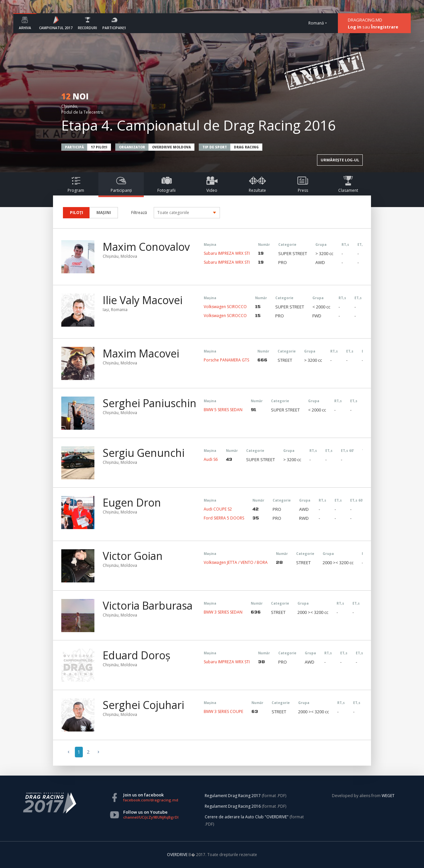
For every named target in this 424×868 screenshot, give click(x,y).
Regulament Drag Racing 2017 (233, 796)
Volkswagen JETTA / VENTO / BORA (236, 562)
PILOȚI (77, 213)
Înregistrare (385, 27)
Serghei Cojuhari (143, 705)
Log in (355, 27)
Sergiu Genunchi (144, 453)
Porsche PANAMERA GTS (226, 360)
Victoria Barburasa (148, 606)
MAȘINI (104, 213)
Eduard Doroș (136, 655)
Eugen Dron (132, 503)
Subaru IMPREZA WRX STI (227, 253)
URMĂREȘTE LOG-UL (340, 160)
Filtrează (139, 213)
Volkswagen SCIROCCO (225, 307)
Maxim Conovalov (146, 247)
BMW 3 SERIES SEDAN (223, 612)
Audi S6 (211, 459)
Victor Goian (133, 556)
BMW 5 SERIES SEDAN (223, 410)
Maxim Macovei (141, 353)
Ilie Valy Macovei (143, 300)
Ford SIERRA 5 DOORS (224, 518)
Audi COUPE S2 (218, 509)
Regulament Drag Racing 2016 (233, 806)
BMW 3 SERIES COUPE (223, 711)
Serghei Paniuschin (150, 403)
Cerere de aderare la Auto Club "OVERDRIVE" (247, 817)
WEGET (388, 796)
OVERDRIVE (178, 855)
